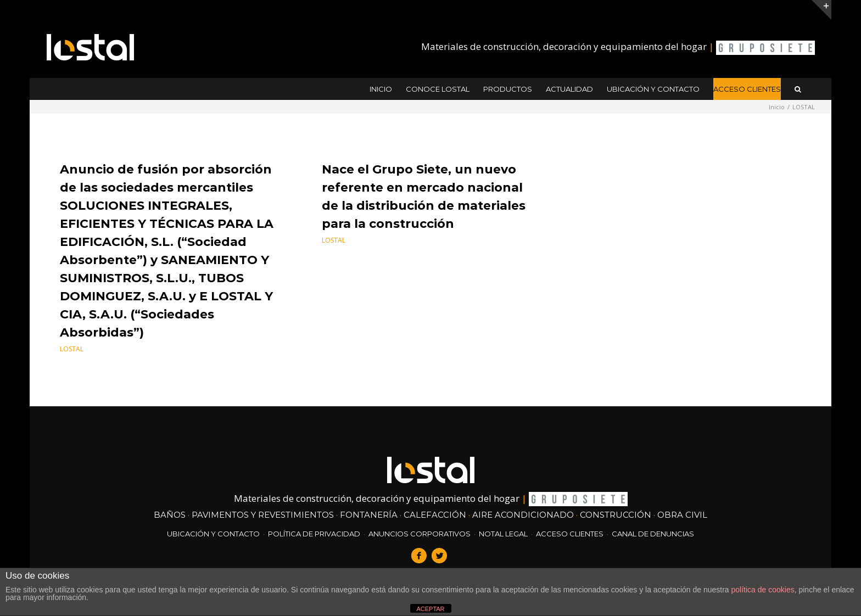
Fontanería (369, 515)
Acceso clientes (570, 534)
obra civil (682, 515)
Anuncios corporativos (420, 534)
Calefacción (435, 515)
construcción (616, 515)
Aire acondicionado (523, 515)
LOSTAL (72, 349)
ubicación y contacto (213, 534)
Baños (170, 515)
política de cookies (763, 590)
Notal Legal (503, 534)
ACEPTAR (430, 609)
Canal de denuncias (653, 534)
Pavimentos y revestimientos (263, 515)
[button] (798, 89)
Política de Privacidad (314, 534)
